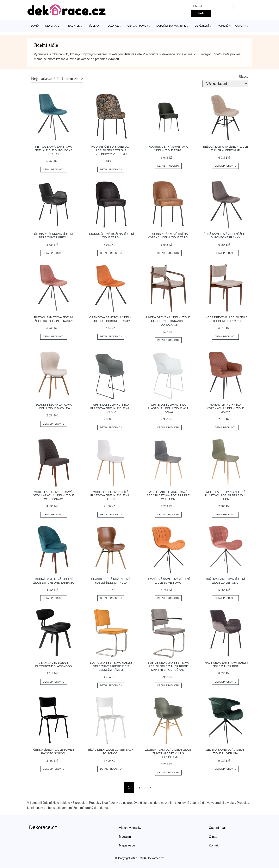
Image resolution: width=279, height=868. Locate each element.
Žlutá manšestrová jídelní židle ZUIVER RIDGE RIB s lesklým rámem (111, 666)
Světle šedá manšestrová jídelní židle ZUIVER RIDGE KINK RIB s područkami (168, 666)
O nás (213, 837)
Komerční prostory (232, 26)
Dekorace (52, 26)
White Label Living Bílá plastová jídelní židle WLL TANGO (168, 408)
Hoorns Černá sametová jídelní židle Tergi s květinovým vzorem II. (111, 150)
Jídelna (94, 26)
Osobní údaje (218, 828)
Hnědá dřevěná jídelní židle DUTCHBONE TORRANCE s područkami (168, 321)
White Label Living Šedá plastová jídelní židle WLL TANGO (111, 408)
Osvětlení (202, 26)
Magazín (125, 837)
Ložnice (113, 26)
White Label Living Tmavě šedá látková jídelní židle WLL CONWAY (53, 495)
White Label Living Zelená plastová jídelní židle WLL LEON (226, 495)
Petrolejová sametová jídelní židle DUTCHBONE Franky (54, 150)
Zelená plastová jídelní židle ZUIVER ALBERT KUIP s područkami (168, 753)
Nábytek (74, 26)
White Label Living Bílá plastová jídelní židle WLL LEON (111, 495)
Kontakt (214, 845)
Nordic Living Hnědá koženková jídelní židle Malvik (226, 408)
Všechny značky (130, 828)
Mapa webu (127, 845)
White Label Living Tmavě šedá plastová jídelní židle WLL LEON (168, 495)
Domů (35, 26)
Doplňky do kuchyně (171, 26)
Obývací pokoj (138, 26)
